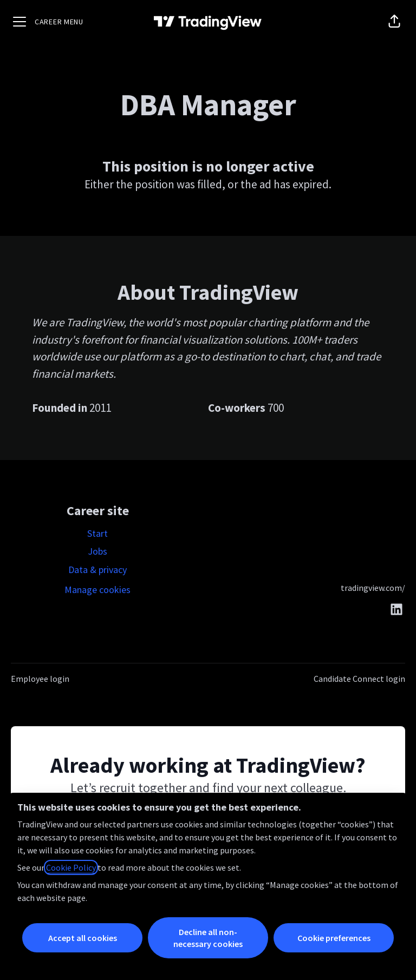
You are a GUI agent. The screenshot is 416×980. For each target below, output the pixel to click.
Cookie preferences (334, 938)
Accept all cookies (83, 938)
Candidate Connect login (359, 679)
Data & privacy (97, 570)
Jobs (97, 551)
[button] (394, 22)
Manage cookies (97, 590)
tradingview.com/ (373, 588)
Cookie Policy (71, 867)
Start (97, 533)
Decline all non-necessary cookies (208, 938)
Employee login (40, 679)
